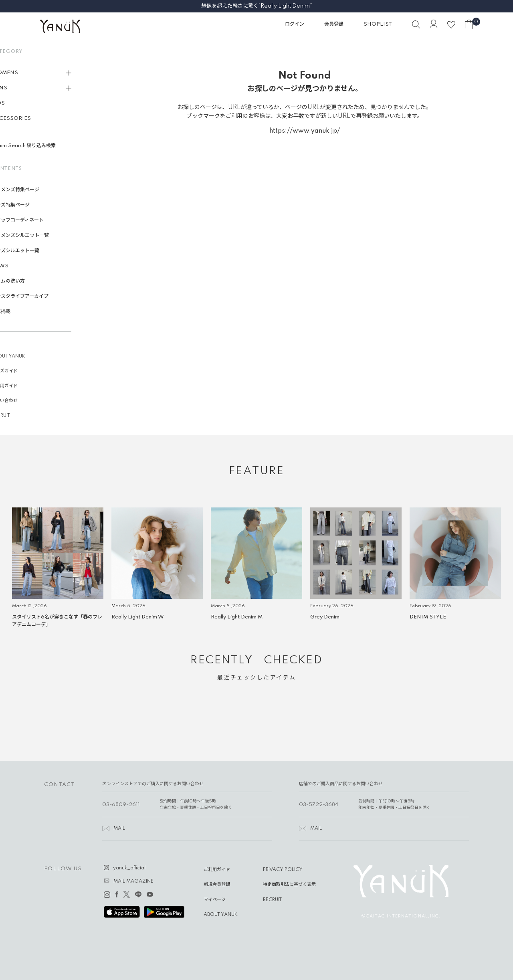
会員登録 (334, 24)
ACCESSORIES (28, 118)
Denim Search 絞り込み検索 (40, 146)
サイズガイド (21, 371)
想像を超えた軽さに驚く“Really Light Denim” (257, 6)
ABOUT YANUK (25, 356)
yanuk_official (129, 868)
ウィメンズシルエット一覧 (37, 235)
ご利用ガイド (21, 386)
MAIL (119, 828)
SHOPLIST (378, 24)
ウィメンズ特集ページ (32, 190)
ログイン (295, 24)
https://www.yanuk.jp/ (305, 131)
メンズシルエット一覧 (32, 251)
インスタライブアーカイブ (37, 296)
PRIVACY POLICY (283, 870)
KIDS (15, 103)
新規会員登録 (217, 885)
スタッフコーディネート (34, 220)
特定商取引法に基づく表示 (289, 885)
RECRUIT (17, 416)
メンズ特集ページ (27, 205)
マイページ (215, 900)
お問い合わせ (21, 401)
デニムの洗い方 (25, 281)
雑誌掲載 (18, 312)
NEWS (17, 266)
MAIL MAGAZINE (133, 881)
